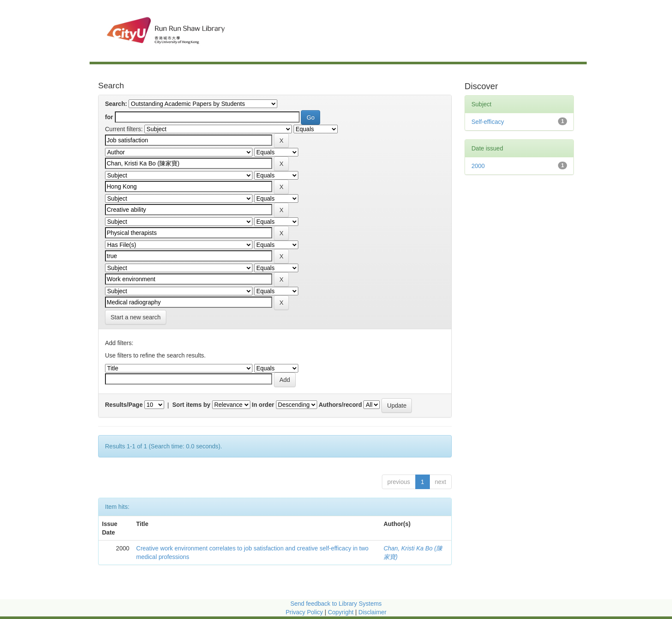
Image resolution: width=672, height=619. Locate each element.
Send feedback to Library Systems (336, 604)
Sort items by (191, 405)
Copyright (342, 612)
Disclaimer (372, 612)
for (109, 117)
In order (263, 405)
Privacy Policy (304, 612)
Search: (116, 104)
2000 (478, 166)
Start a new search (136, 317)
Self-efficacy (488, 122)
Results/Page (124, 405)
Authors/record (340, 405)
